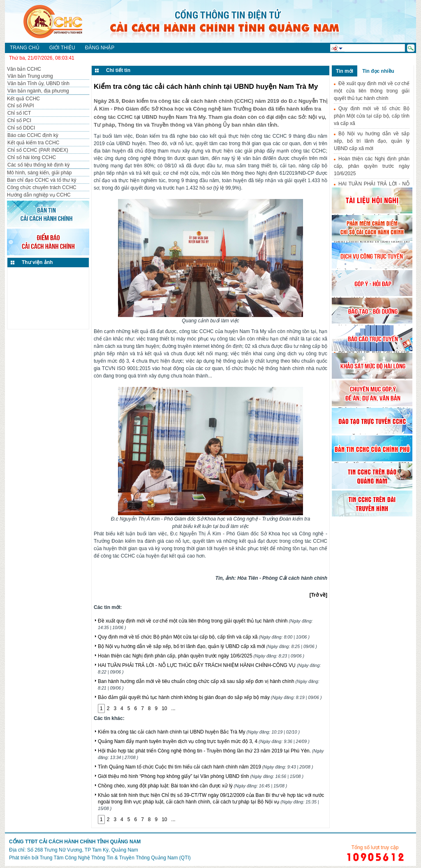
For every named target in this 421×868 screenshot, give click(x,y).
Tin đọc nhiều (378, 71)
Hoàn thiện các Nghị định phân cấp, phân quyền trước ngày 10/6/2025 (201, 656)
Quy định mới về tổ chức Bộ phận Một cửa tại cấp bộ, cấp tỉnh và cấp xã (204, 637)
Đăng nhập (100, 48)
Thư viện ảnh (37, 262)
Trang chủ (25, 48)
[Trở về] (318, 595)
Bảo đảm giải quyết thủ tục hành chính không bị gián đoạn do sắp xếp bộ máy (210, 697)
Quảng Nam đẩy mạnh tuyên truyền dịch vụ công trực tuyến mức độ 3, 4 (204, 741)
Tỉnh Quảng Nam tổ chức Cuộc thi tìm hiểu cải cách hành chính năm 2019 (205, 767)
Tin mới (345, 71)
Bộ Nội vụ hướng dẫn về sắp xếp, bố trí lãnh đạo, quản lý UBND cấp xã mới (207, 646)
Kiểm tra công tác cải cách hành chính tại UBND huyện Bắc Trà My (199, 732)
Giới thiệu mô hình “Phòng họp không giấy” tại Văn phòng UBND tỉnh (201, 776)
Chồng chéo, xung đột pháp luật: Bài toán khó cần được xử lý (192, 786)
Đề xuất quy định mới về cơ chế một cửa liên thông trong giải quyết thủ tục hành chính (372, 91)
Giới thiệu (62, 48)
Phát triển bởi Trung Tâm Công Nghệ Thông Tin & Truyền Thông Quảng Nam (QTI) (100, 858)
